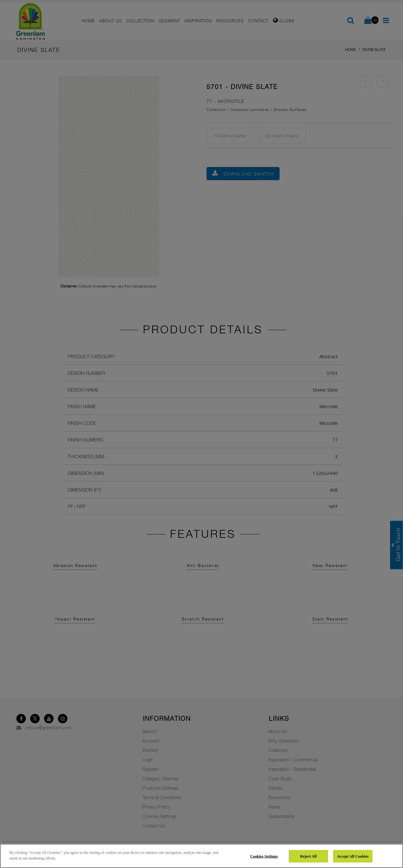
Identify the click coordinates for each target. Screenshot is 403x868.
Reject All (308, 856)
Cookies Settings (264, 856)
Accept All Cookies (353, 856)
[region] (201, 856)
